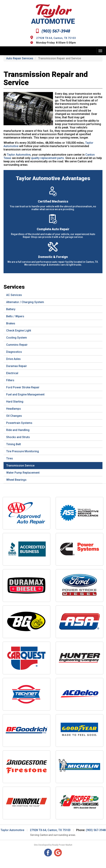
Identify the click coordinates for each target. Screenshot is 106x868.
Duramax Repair (17, 366)
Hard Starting (15, 402)
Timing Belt (14, 444)
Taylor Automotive (19, 155)
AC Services (14, 295)
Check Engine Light (19, 331)
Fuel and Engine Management (25, 394)
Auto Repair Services (20, 58)
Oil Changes (14, 416)
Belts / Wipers (15, 316)
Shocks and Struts (18, 437)
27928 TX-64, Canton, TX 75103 (56, 38)
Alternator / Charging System (25, 302)
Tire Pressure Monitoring (23, 451)
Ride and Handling (18, 430)
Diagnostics (14, 352)
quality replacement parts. (48, 158)
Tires (10, 458)
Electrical (12, 373)
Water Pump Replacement (23, 473)
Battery (11, 309)
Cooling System (17, 338)
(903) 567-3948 (53, 31)
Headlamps (14, 409)
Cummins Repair (17, 345)
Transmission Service (20, 466)
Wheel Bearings (16, 480)
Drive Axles (13, 359)
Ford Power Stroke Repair (23, 387)
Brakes (11, 323)
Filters (10, 380)
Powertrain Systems (19, 423)
